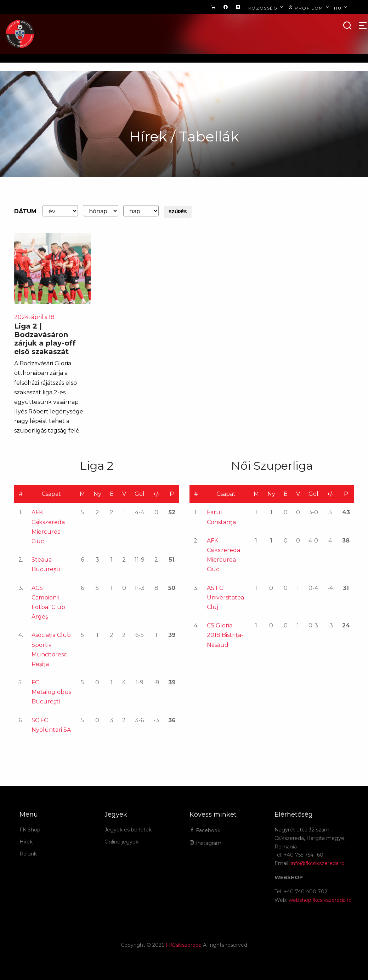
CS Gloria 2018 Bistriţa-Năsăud (225, 635)
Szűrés (178, 212)
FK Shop (30, 830)
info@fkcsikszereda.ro (318, 863)
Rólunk (28, 854)
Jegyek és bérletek (128, 830)
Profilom (309, 8)
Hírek (26, 842)
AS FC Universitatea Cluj (225, 598)
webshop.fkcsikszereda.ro (320, 900)
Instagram (205, 843)
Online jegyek (121, 842)
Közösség (267, 8)
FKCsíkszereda (184, 945)
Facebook (205, 830)
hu (341, 8)
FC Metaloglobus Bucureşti (51, 692)
